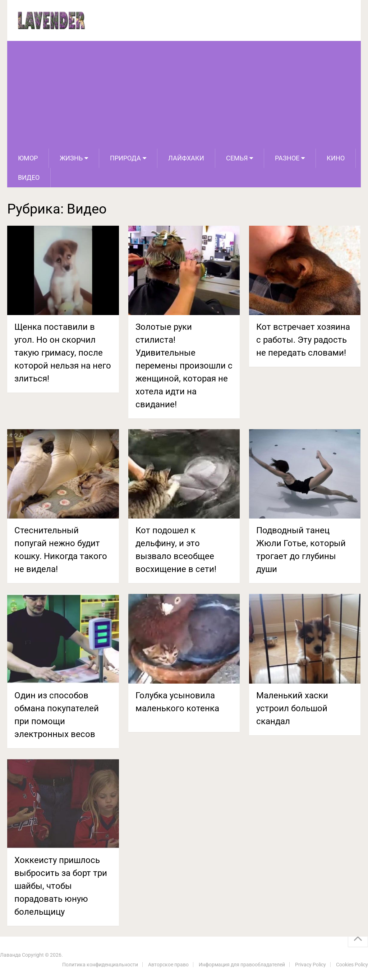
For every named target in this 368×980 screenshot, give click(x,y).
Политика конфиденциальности (100, 965)
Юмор (28, 158)
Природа (125, 158)
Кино (336, 158)
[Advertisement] (184, 95)
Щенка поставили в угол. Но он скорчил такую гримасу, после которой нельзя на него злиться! (63, 353)
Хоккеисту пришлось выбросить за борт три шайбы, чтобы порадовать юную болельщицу (61, 886)
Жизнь (71, 158)
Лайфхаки (186, 158)
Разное (287, 158)
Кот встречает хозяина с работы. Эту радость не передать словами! (303, 340)
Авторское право (168, 965)
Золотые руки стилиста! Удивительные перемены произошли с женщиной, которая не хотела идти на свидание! (184, 366)
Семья (237, 158)
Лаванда (10, 955)
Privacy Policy (310, 965)
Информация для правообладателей (242, 965)
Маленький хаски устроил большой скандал (292, 708)
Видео (29, 177)
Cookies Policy (352, 965)
